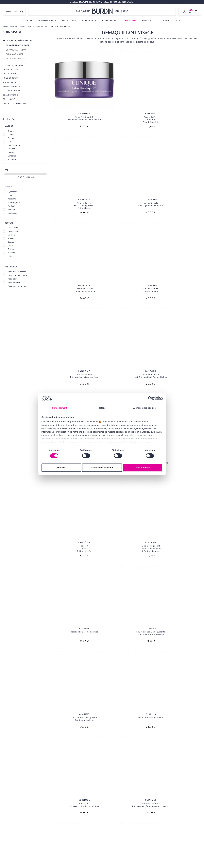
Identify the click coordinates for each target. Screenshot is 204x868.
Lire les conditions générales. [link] (152, 827)
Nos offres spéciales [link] (48, 845)
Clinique (11, 138)
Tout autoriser (143, 468)
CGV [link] (5, 853)
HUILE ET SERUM (10, 78)
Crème (11, 249)
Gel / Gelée (13, 228)
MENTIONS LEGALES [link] (16, 853)
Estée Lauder (14, 145)
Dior (10, 142)
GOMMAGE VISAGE (11, 87)
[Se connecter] (185, 11)
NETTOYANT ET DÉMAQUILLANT (18, 41)
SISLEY (185, 488)
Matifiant (11, 209)
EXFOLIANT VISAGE (15, 54)
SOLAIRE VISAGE (10, 95)
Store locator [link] (113, 844)
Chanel (11, 131)
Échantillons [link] (78, 826)
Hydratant (12, 192)
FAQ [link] (73, 842)
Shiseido (12, 159)
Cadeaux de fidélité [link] (184, 779)
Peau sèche (13, 279)
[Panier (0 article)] (190, 11)
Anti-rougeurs (14, 202)
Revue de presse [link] (113, 840)
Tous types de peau (17, 286)
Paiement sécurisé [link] (143, 779)
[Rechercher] (22, 11)
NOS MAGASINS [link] (114, 798)
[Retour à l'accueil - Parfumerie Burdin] (102, 11)
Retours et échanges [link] (82, 810)
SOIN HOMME (9, 99)
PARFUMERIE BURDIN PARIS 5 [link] (118, 816)
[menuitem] (27, 21)
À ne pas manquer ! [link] (46, 850)
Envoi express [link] (89, 806)
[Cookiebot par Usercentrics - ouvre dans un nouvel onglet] (150, 398)
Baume (11, 242)
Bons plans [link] (43, 828)
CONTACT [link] (75, 850)
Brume (11, 238)
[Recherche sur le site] (14, 11)
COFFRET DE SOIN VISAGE (15, 103)
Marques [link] (41, 823)
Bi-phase (12, 253)
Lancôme (12, 156)
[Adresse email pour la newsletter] (170, 817)
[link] (27, 21)
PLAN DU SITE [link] (43, 841)
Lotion (10, 245)
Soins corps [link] (43, 814)
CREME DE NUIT (10, 74)
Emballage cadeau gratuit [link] (102, 779)
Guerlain (12, 149)
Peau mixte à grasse (17, 272)
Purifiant (11, 206)
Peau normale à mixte (18, 275)
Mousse (11, 235)
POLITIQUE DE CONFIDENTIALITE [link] (17, 849)
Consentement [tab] (59, 408)
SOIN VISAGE (12, 32)
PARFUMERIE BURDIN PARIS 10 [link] (118, 806)
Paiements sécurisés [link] (81, 814)
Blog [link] (39, 836)
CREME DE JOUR (10, 70)
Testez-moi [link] (76, 831)
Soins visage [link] (43, 810)
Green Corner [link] (44, 832)
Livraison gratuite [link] (20, 779)
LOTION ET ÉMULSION (13, 65)
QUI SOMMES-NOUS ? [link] (12, 814)
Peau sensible (14, 282)
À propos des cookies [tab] (144, 408)
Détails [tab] (102, 408)
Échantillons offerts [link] (61, 779)
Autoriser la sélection (102, 468)
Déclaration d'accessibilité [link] (85, 854)
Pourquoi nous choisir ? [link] (50, 854)
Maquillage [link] (43, 819)
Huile (10, 256)
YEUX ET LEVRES (11, 82)
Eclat (10, 195)
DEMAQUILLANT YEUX (16, 50)
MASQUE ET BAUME (12, 91)
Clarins (11, 134)
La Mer (11, 152)
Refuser (61, 468)
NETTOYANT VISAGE (15, 58)
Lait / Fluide (13, 231)
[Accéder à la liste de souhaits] (196, 11)
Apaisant (12, 199)
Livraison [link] (76, 806)
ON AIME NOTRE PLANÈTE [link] (14, 857)
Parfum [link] (41, 806)
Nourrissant (13, 213)
